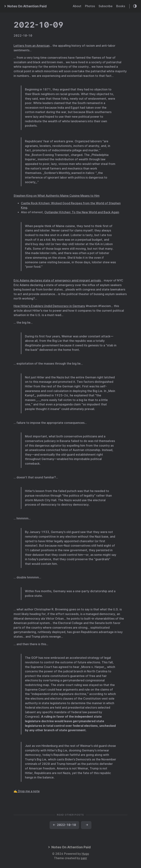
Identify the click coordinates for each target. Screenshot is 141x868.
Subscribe (106, 6)
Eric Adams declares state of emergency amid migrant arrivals (57, 280)
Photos (90, 6)
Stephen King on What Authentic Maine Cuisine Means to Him (57, 196)
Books (121, 6)
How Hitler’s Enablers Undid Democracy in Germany (49, 306)
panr (84, 858)
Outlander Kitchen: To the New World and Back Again (82, 212)
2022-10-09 (39, 25)
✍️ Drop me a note (27, 791)
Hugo (85, 854)
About (77, 6)
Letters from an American (32, 46)
